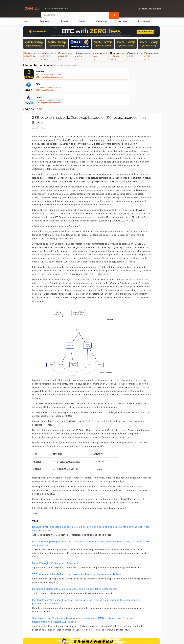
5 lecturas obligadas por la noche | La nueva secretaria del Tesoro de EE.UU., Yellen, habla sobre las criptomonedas (91, 519)
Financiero (102, 21)
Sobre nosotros (84, 627)
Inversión (122, 21)
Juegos (64, 21)
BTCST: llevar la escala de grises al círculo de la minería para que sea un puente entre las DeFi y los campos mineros (91, 505)
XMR (34, 85)
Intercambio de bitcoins (75, 641)
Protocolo (45, 21)
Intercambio (144, 21)
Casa (26, 85)
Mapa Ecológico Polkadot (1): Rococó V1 (56, 539)
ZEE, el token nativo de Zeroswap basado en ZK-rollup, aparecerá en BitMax (77, 550)
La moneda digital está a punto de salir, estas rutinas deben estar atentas (75, 565)
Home (26, 21)
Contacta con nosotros (62, 627)
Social (82, 21)
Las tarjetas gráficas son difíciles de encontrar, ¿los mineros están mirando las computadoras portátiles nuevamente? (86, 578)
